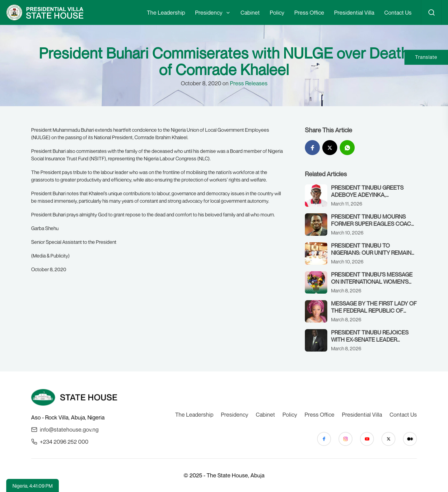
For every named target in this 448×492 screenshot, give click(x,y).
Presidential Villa (354, 12)
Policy (277, 12)
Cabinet (250, 12)
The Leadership (166, 12)
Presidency (209, 12)
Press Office (309, 12)
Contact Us (398, 12)
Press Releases (249, 83)
